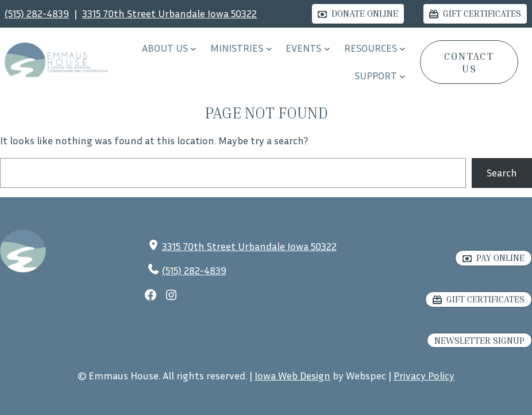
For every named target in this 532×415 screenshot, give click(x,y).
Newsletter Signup (479, 340)
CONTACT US (469, 62)
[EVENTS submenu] (327, 49)
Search (502, 172)
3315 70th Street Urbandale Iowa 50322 (169, 13)
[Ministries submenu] (269, 49)
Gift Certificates (482, 13)
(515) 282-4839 (37, 13)
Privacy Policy (424, 375)
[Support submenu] (402, 76)
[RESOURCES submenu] (402, 49)
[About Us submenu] (193, 49)
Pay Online (500, 258)
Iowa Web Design (292, 375)
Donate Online (365, 13)
